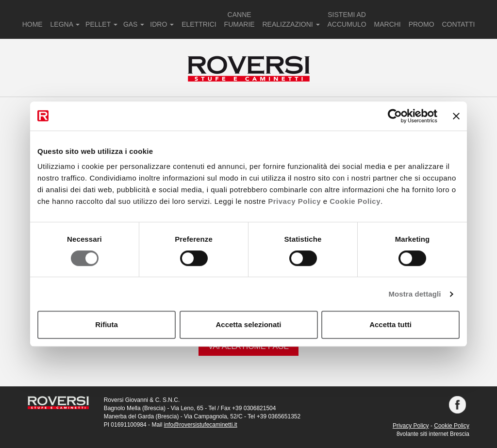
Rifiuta (107, 324)
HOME (33, 24)
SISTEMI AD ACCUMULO (347, 19)
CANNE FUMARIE (240, 19)
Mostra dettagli (414, 294)
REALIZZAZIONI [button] (291, 24)
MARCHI (388, 24)
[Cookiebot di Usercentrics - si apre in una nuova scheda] (395, 116)
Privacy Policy (294, 201)
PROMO (422, 24)
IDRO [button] (162, 24)
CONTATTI (458, 24)
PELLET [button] (101, 24)
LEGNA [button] (65, 24)
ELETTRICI (199, 24)
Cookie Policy (355, 201)
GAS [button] (134, 24)
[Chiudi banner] (456, 116)
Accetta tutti (390, 324)
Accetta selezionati (248, 324)
